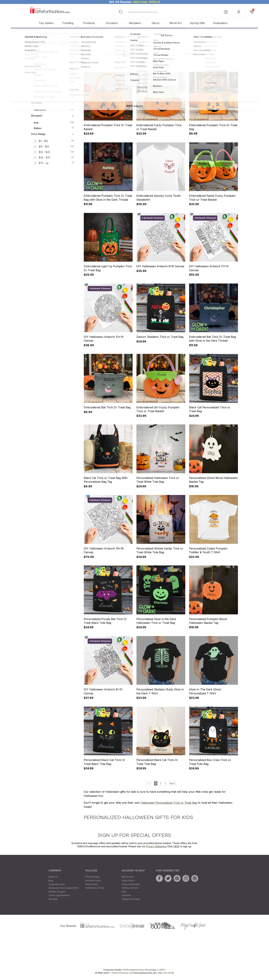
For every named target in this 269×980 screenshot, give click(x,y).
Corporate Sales (57, 884)
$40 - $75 (45, 158)
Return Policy (92, 884)
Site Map (53, 899)
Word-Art (175, 23)
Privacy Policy (92, 877)
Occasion (112, 23)
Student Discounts (131, 899)
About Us (53, 877)
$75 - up (44, 163)
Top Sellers (46, 23)
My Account (128, 877)
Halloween (54, 110)
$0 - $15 (43, 141)
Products (89, 23)
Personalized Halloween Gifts (53, 33)
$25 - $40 (44, 152)
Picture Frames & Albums (54, 91)
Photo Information (131, 884)
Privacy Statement (156, 847)
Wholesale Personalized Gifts (64, 888)
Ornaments (54, 80)
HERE (176, 847)
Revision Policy (93, 881)
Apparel (54, 75)
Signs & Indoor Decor (54, 86)
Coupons (126, 895)
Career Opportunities (59, 895)
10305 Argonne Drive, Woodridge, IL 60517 (144, 970)
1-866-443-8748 (165, 973)
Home (32, 33)
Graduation (220, 23)
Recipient (135, 23)
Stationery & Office (54, 97)
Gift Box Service (130, 888)
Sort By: (191, 54)
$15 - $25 (44, 147)
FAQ (124, 892)
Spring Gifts (197, 23)
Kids (54, 123)
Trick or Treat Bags (54, 69)
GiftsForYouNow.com (122, 973)
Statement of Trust (95, 888)
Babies (54, 128)
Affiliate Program (57, 892)
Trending (68, 23)
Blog (51, 881)
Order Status (128, 881)
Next (172, 65)
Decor (156, 23)
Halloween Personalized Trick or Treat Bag (169, 803)
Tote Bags (54, 64)
